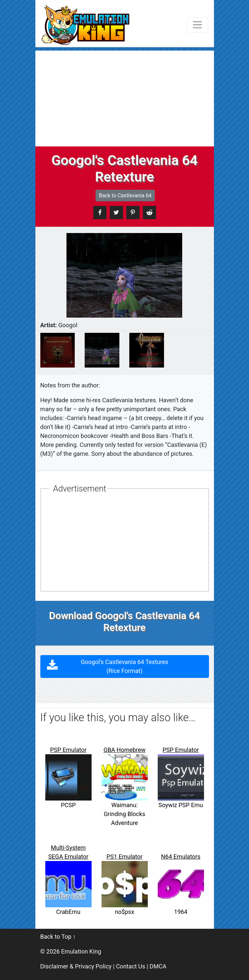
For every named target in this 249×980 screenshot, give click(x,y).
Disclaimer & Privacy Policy (76, 966)
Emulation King (81, 951)
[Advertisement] (125, 97)
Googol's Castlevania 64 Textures (124, 666)
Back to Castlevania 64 (125, 196)
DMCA (158, 966)
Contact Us (131, 966)
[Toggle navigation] (198, 25)
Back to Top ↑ (58, 937)
